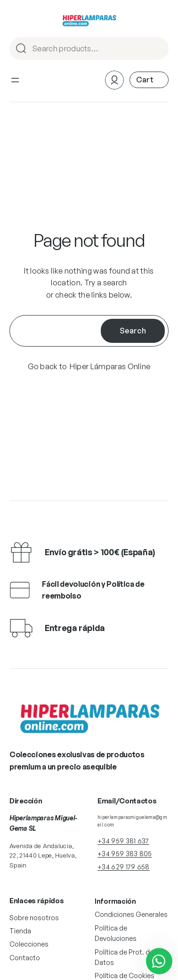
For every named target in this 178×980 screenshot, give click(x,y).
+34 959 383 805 (125, 854)
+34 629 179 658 (124, 867)
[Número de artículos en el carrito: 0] (149, 80)
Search (157, 49)
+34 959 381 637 (123, 841)
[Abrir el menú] (15, 80)
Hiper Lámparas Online (110, 366)
